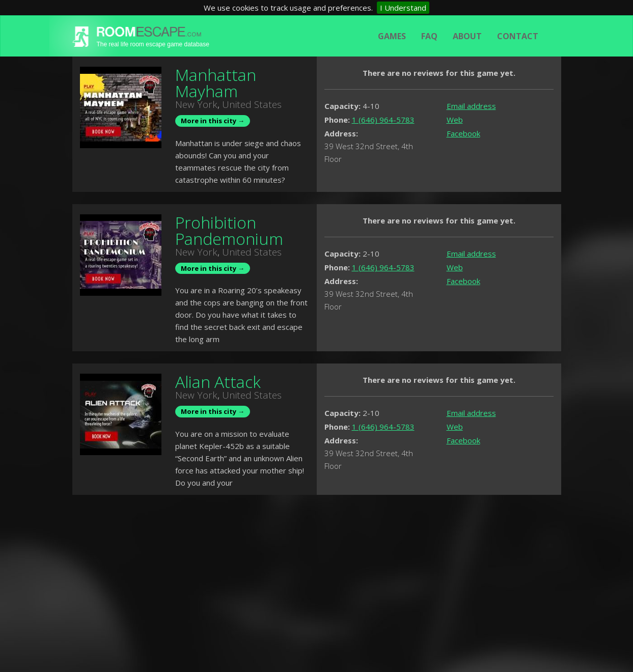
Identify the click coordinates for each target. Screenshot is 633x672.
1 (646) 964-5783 (383, 120)
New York (196, 104)
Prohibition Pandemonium (229, 230)
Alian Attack (218, 382)
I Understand (403, 8)
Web (455, 120)
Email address (471, 106)
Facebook (463, 133)
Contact (518, 36)
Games (392, 36)
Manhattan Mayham (216, 83)
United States (252, 104)
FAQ (429, 36)
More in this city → (213, 121)
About (467, 36)
